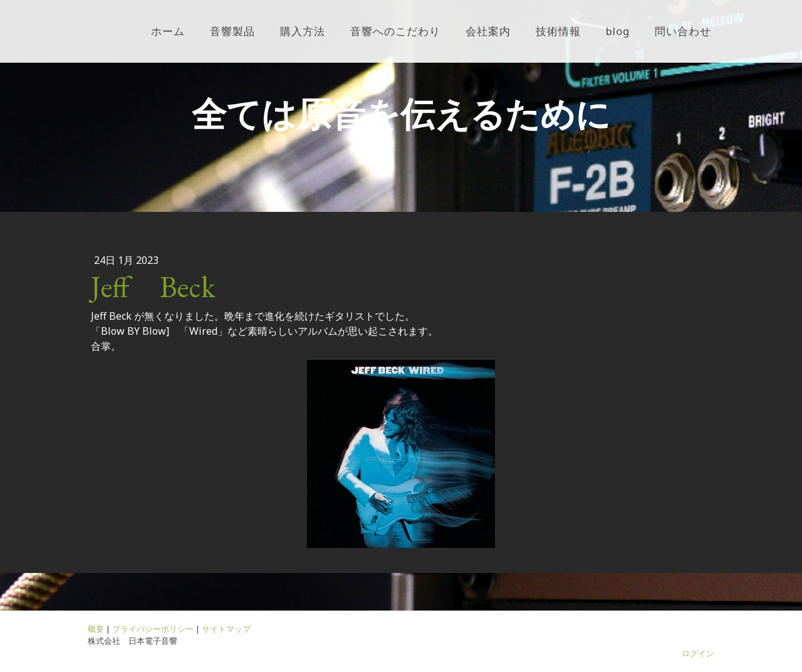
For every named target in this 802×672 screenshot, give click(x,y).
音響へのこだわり (395, 31)
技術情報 (558, 31)
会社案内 (488, 31)
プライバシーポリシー (153, 629)
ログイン (698, 653)
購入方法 (303, 31)
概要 (96, 629)
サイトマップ (226, 629)
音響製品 (232, 31)
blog (618, 31)
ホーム (168, 31)
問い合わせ (683, 31)
